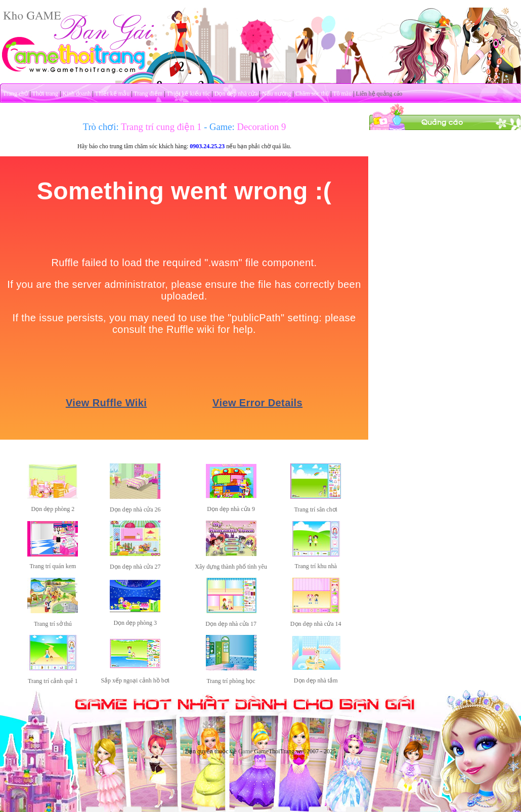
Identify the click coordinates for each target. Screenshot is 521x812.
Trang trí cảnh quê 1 (53, 681)
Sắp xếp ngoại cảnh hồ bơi (135, 680)
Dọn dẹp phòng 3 (135, 623)
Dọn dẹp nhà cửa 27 (135, 567)
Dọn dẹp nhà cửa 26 (135, 509)
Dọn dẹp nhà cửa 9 (231, 509)
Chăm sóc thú (312, 94)
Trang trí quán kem (53, 566)
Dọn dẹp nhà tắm (316, 680)
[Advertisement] (445, 194)
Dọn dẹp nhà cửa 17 (231, 624)
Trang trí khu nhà (316, 566)
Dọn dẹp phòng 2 (53, 509)
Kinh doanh (76, 94)
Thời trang (45, 94)
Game (246, 751)
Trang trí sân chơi (316, 509)
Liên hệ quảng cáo (379, 94)
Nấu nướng (277, 94)
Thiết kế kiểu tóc (188, 94)
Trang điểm (148, 94)
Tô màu (342, 94)
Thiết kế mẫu (112, 94)
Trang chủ (16, 94)
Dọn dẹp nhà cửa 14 (316, 624)
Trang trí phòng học (231, 681)
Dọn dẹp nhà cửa (236, 94)
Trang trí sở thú (53, 624)
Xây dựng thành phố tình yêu (231, 567)
